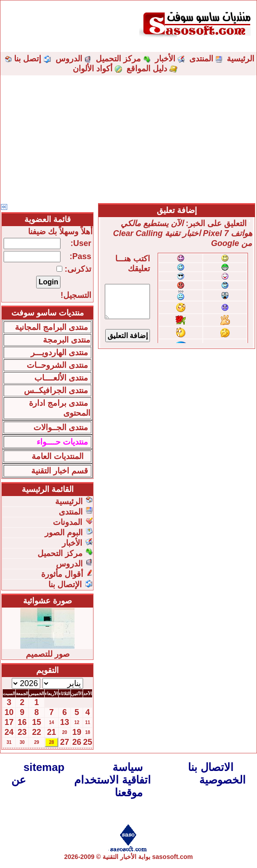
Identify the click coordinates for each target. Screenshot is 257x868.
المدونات (68, 522)
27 (65, 742)
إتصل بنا (28, 59)
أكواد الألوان (93, 69)
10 (9, 712)
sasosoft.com (173, 857)
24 (9, 732)
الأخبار (165, 59)
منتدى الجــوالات (61, 427)
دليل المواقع (147, 69)
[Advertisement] (128, 139)
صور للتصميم (48, 654)
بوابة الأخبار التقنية (126, 857)
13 (65, 722)
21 (51, 732)
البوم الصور (64, 533)
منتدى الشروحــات (57, 365)
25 (88, 742)
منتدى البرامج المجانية (51, 327)
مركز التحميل (118, 59)
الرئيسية (241, 59)
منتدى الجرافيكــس (56, 390)
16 (22, 722)
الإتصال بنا (65, 585)
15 (37, 722)
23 (22, 732)
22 (37, 732)
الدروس (69, 59)
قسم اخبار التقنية (60, 471)
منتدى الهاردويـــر (59, 353)
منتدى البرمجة (67, 340)
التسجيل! (76, 295)
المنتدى (201, 59)
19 (77, 732)
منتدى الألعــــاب (61, 378)
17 (9, 722)
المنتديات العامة (58, 456)
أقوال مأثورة (62, 574)
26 (77, 742)
